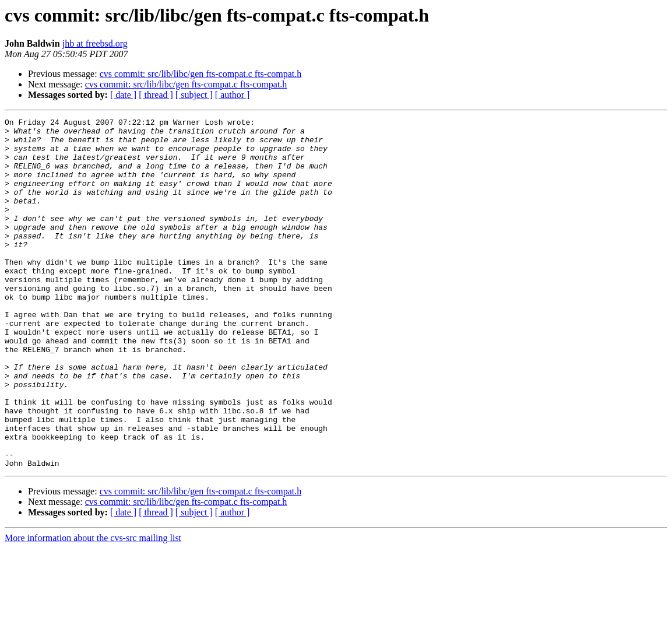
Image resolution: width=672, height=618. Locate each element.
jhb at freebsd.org (95, 43)
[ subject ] (194, 95)
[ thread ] (156, 95)
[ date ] (123, 95)
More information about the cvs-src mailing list (93, 608)
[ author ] (233, 95)
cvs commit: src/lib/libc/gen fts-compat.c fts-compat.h (201, 74)
